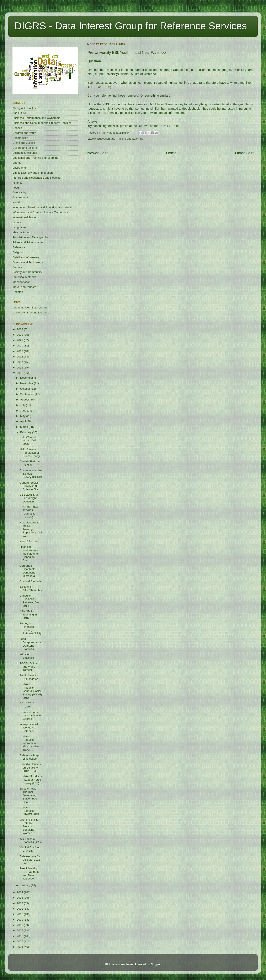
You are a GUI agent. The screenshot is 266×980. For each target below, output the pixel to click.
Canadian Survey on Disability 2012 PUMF (30, 767)
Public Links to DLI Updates (29, 677)
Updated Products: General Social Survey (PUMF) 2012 (31, 691)
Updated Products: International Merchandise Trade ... (29, 743)
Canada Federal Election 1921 (30, 463)
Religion (18, 252)
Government (20, 197)
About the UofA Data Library (30, 308)
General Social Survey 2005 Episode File (29, 486)
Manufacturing (21, 232)
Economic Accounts (25, 153)
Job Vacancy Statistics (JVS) (31, 840)
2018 (20, 357)
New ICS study (29, 541)
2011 (20, 909)
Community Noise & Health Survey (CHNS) (31, 474)
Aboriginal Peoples (24, 108)
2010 (20, 914)
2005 (20, 941)
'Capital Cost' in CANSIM (29, 849)
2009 (20, 920)
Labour (17, 222)
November (27, 383)
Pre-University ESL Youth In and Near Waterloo (29, 873)
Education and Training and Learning (120, 139)
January (26, 885)
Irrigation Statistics (27, 656)
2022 (20, 335)
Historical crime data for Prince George (30, 715)
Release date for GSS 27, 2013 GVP (30, 860)
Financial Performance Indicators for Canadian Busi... (29, 554)
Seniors (17, 267)
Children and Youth (24, 133)
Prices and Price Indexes (28, 242)
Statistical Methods (24, 277)
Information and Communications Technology (41, 212)
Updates (18, 292)
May (23, 416)
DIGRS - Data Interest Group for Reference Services (131, 26)
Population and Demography (30, 237)
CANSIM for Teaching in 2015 (28, 615)
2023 (20, 329)
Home (171, 153)
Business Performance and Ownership (36, 118)
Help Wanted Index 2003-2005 (28, 440)
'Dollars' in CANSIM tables (31, 588)
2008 (20, 925)
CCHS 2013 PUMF (27, 705)
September (27, 394)
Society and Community (27, 272)
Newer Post (97, 153)
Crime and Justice (24, 143)
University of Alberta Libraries (31, 313)
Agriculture (19, 113)
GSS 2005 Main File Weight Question (29, 498)
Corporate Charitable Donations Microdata (28, 571)
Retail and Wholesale (26, 257)
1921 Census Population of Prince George (30, 453)
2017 (20, 362)
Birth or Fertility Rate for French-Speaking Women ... (29, 826)
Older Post (244, 153)
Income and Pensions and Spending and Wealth (42, 207)
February (26, 432)
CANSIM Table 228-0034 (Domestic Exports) (29, 512)
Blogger (155, 964)
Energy (17, 163)
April (23, 421)
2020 (20, 346)
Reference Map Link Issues (29, 757)
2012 (20, 903)
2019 (20, 351)
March (24, 427)
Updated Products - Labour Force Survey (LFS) (31, 780)
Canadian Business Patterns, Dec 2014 (30, 601)
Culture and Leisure (25, 148)
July (23, 405)
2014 (20, 892)
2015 (20, 373)
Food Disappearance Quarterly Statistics (31, 644)
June (24, 411)
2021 (20, 340)
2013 (20, 898)
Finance (17, 183)
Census (17, 128)
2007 (20, 930)
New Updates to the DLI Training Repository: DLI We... (31, 529)
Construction (20, 138)
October (26, 389)
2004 (20, 947)
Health (17, 202)
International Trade (24, 217)
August (25, 400)
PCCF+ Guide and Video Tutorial (28, 667)
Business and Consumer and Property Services (42, 123)
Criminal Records (30, 581)
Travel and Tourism (24, 287)
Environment (20, 168)
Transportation (22, 282)
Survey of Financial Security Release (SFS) (30, 629)
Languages (19, 227)
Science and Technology (28, 262)
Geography (19, 192)
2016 (20, 368)
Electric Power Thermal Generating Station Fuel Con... (29, 795)
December (27, 378)
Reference (19, 247)
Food (16, 188)
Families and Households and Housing (36, 178)
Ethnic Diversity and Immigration (33, 173)
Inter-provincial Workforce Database (29, 728)
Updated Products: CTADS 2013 (29, 811)
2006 (20, 936)
